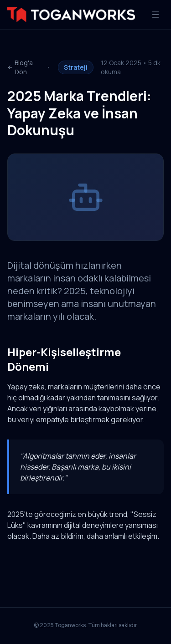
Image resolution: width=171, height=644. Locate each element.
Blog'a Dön (20, 67)
